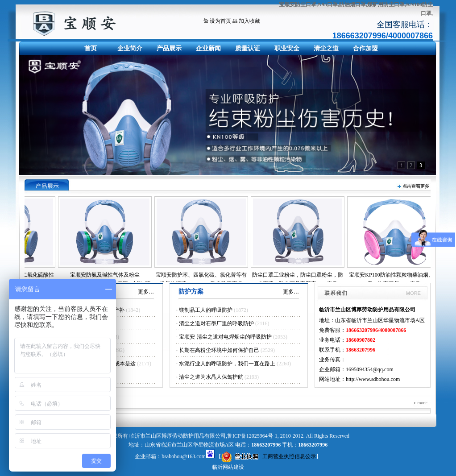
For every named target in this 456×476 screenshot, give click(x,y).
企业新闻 (208, 48)
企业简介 (130, 48)
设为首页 (220, 21)
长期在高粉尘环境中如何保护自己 (219, 350)
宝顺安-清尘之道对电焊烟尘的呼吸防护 (225, 337)
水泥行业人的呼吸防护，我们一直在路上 (227, 364)
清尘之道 (326, 48)
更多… (146, 292)
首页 (91, 48)
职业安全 (287, 48)
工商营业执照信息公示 (269, 456)
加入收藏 (249, 21)
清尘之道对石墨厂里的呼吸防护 (216, 323)
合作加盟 (365, 48)
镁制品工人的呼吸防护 (206, 310)
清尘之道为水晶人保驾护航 (211, 377)
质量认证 (248, 48)
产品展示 (169, 48)
